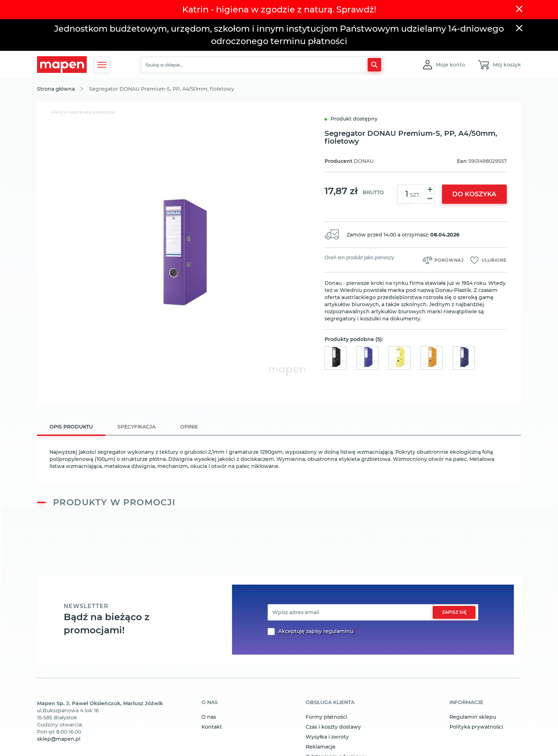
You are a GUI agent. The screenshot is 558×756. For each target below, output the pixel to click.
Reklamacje (321, 747)
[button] (451, 65)
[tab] (71, 428)
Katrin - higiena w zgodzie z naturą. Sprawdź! (279, 9)
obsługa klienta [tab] (330, 703)
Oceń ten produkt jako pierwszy (359, 257)
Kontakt (212, 727)
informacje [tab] (466, 703)
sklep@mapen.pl (59, 739)
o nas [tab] (210, 703)
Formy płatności (327, 717)
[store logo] (62, 65)
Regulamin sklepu (473, 717)
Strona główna (56, 89)
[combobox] (262, 65)
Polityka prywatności (476, 727)
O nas (209, 717)
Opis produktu (71, 427)
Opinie (189, 427)
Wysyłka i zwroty (327, 737)
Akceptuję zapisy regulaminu (316, 631)
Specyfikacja (136, 427)
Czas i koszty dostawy (333, 727)
